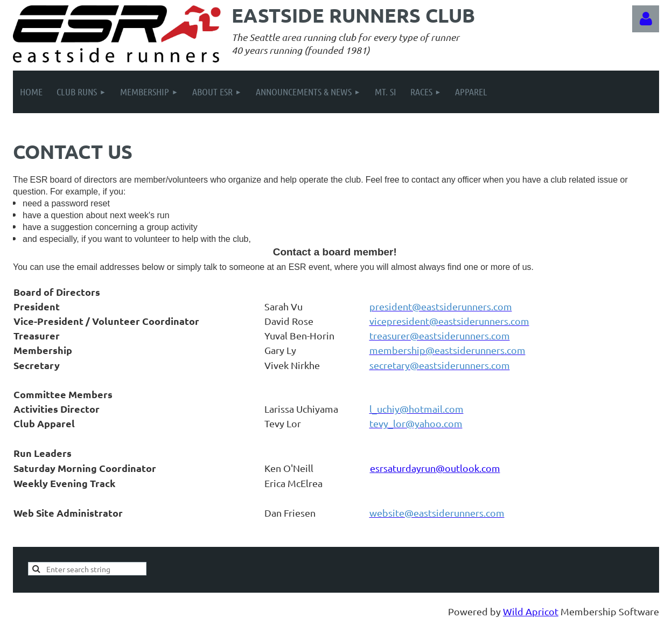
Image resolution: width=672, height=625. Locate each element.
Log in (646, 19)
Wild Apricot (531, 611)
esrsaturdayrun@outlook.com (435, 468)
